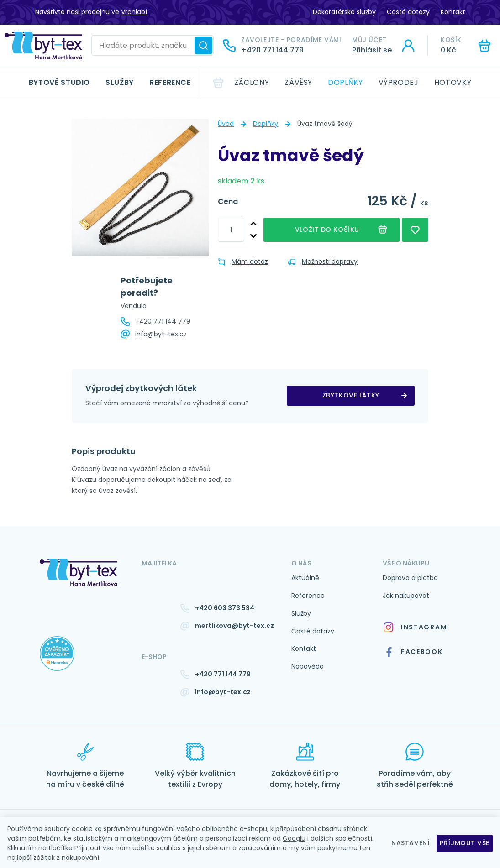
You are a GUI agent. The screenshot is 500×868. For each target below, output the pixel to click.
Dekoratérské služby (344, 12)
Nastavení (411, 843)
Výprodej (399, 82)
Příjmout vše (465, 843)
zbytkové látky (351, 395)
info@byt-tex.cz (161, 334)
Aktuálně (305, 578)
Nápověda (308, 666)
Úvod (226, 124)
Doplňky (345, 82)
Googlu (294, 838)
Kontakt (453, 12)
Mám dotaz (243, 261)
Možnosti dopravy (323, 261)
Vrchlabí (134, 12)
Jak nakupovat (406, 596)
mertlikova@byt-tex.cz (234, 626)
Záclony (252, 82)
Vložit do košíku (327, 230)
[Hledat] (203, 45)
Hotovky (453, 82)
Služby (120, 82)
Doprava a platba (410, 578)
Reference (170, 82)
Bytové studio (59, 82)
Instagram (415, 627)
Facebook (413, 652)
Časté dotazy (408, 12)
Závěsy (298, 82)
